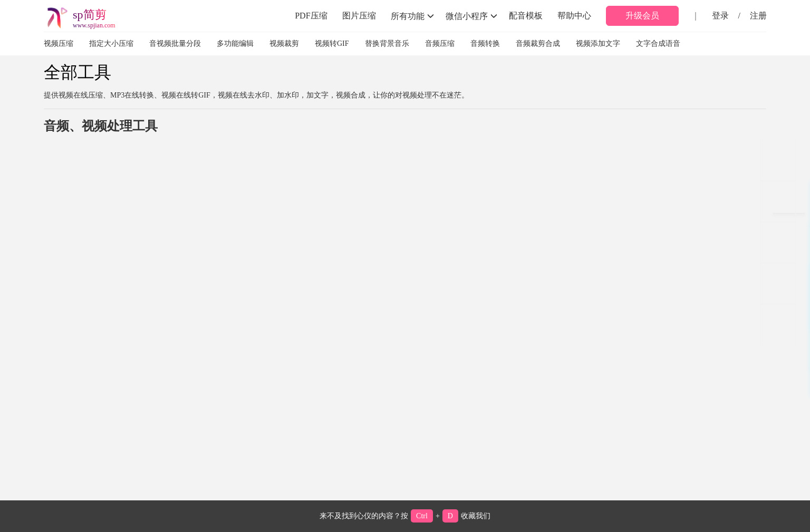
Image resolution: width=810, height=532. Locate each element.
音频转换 (485, 43)
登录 (720, 16)
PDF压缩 (311, 16)
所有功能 (413, 16)
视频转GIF (332, 43)
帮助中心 (574, 16)
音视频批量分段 (175, 43)
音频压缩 (440, 43)
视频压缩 (59, 43)
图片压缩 (359, 16)
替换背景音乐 (387, 43)
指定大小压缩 (111, 43)
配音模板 (526, 16)
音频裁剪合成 (538, 43)
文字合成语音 (658, 43)
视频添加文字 (598, 43)
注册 (758, 16)
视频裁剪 (284, 43)
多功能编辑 (235, 43)
